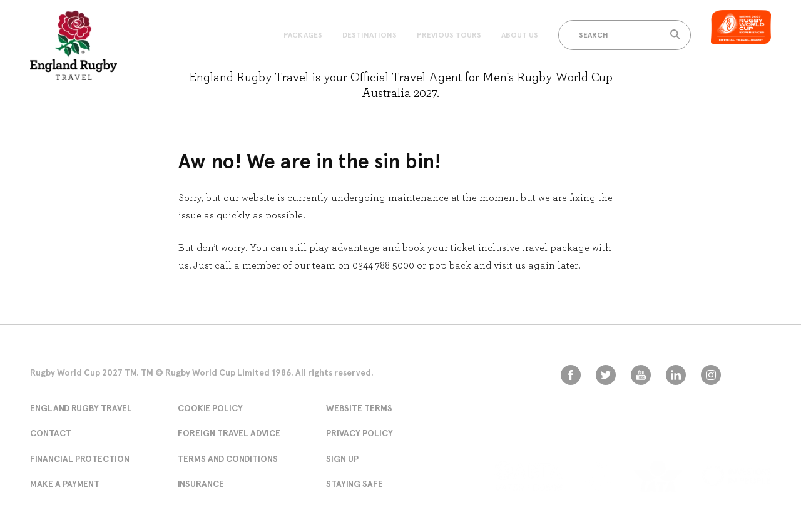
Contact (51, 433)
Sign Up (342, 459)
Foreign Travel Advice (229, 433)
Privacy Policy (360, 433)
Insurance (201, 484)
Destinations (370, 35)
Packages (303, 35)
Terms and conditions (228, 459)
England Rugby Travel (81, 408)
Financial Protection (80, 459)
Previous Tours (449, 35)
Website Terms (359, 408)
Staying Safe (355, 484)
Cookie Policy (210, 408)
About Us (520, 35)
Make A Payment (65, 484)
